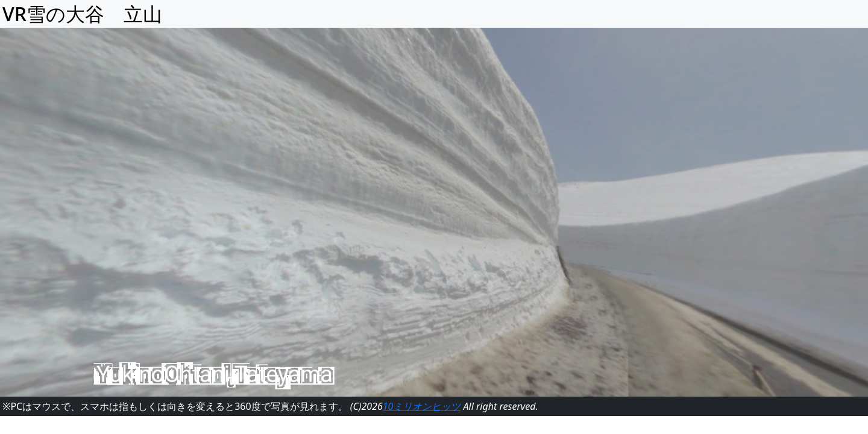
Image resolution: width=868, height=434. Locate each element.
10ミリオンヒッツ (422, 406)
